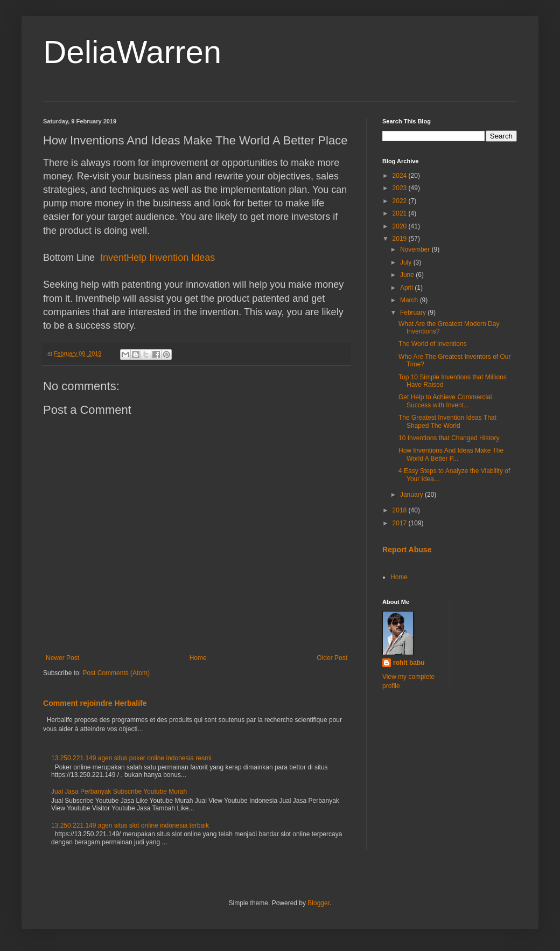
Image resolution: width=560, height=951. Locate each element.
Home (198, 658)
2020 (401, 226)
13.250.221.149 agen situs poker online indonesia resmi (131, 758)
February (414, 313)
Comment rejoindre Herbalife (95, 703)
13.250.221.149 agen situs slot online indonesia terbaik (130, 825)
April (407, 288)
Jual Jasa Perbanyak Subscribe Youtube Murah (119, 792)
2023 (401, 188)
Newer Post (62, 658)
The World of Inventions (433, 344)
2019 (401, 239)
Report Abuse (407, 550)
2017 (401, 523)
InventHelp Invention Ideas (157, 258)
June (408, 275)
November (416, 249)
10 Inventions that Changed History (449, 438)
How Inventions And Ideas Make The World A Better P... (451, 454)
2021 (401, 213)
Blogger (318, 903)
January (412, 495)
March (410, 300)
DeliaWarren (132, 52)
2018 (401, 510)
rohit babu (409, 663)
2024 (401, 176)
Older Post (332, 658)
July (407, 262)
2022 (401, 201)
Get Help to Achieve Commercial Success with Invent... (445, 401)
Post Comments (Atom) (116, 673)
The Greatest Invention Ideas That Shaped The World (447, 421)
